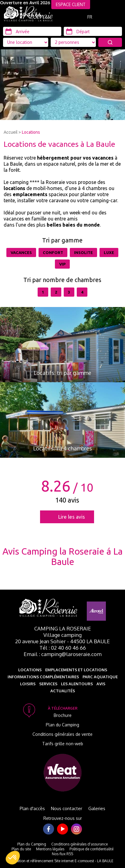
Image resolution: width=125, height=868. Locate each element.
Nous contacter (67, 808)
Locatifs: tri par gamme (62, 373)
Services (48, 684)
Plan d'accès (32, 808)
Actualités (63, 691)
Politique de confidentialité (91, 849)
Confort (53, 252)
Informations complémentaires (43, 677)
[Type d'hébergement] (73, 42)
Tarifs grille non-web (63, 744)
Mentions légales (50, 849)
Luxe (109, 252)
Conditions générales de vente (62, 734)
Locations (31, 132)
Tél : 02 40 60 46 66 (63, 648)
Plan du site (21, 849)
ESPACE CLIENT (71, 4)
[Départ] (93, 31)
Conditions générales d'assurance (79, 844)
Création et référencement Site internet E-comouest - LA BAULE (62, 861)
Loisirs (28, 684)
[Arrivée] (32, 31)
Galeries (97, 808)
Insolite (83, 252)
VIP (62, 264)
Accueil (11, 132)
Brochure (63, 715)
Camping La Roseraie (63, 628)
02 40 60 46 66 (23, 15)
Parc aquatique (100, 677)
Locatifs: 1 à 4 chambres (62, 448)
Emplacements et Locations (76, 670)
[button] (13, 858)
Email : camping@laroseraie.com (63, 654)
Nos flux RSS (62, 854)
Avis (101, 684)
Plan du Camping (62, 725)
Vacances (21, 252)
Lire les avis (72, 517)
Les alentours (77, 684)
